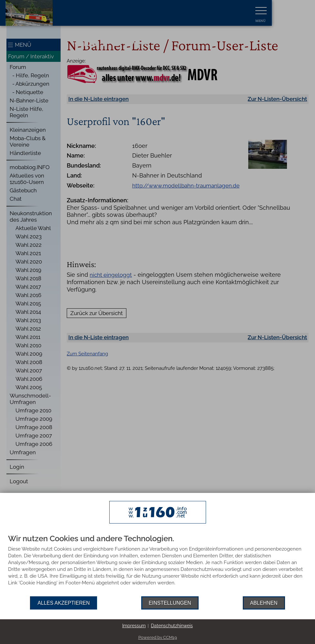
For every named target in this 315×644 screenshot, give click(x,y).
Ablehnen (264, 603)
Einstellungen (170, 603)
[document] (157, 565)
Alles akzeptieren (64, 603)
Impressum (134, 626)
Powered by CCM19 (158, 637)
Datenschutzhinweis (172, 626)
